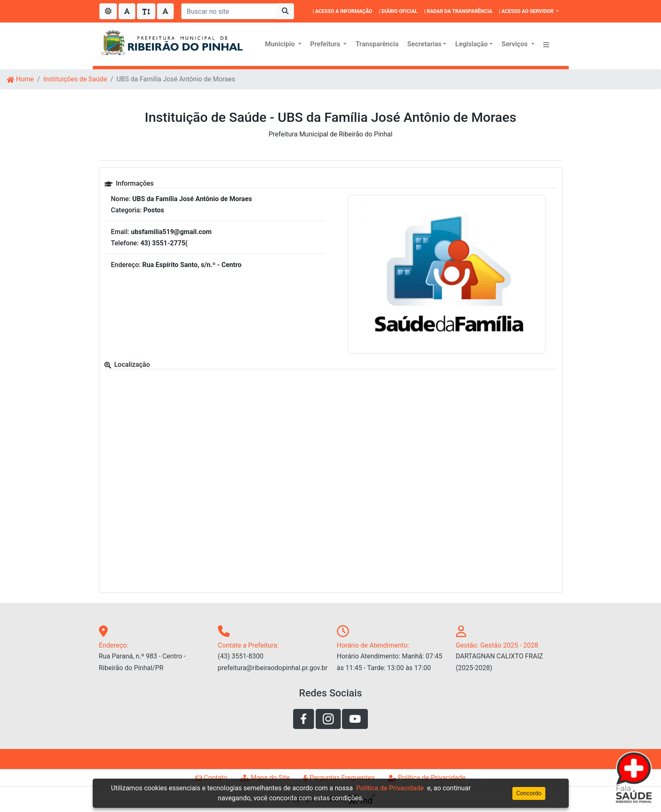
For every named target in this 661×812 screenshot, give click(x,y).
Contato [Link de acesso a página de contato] (211, 778)
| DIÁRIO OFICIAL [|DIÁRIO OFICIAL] (398, 11)
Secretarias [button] (424, 44)
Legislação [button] (471, 44)
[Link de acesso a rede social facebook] (304, 719)
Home (20, 79)
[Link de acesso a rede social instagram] (328, 719)
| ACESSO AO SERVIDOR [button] (527, 11)
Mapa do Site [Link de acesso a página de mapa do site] (265, 778)
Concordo (529, 793)
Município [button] (281, 44)
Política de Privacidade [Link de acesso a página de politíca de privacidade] (427, 778)
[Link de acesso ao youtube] (355, 719)
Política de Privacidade (390, 788)
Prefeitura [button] (326, 44)
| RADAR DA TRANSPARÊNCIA (458, 11)
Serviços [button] (515, 44)
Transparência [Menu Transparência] (377, 44)
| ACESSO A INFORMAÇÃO (343, 11)
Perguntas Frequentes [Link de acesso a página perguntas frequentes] (339, 778)
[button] (546, 44)
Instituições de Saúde (75, 79)
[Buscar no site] (229, 11)
